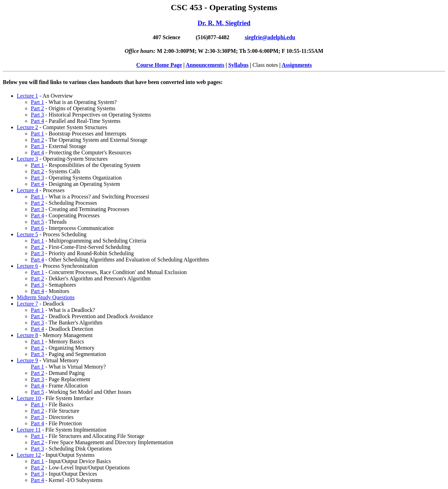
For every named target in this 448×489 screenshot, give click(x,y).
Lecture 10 (29, 398)
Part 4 (37, 121)
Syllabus (238, 65)
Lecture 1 (27, 96)
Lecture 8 (27, 335)
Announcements (205, 65)
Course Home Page (159, 65)
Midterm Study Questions (46, 297)
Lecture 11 (29, 430)
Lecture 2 (27, 127)
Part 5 (37, 222)
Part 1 (37, 102)
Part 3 (37, 115)
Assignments (297, 65)
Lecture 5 (27, 234)
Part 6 (37, 228)
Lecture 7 (27, 304)
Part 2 (37, 108)
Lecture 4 (27, 190)
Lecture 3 (27, 159)
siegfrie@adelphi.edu (270, 37)
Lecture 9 (27, 360)
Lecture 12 (29, 455)
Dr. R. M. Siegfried (224, 23)
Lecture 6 (27, 266)
